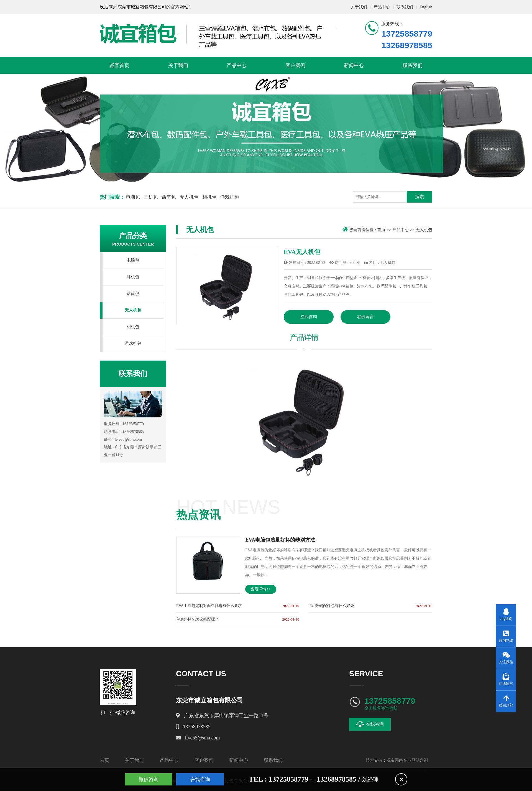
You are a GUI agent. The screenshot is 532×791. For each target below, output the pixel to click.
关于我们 (359, 7)
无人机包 (189, 197)
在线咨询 (370, 724)
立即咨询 (309, 317)
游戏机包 (230, 197)
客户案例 (295, 65)
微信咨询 (149, 779)
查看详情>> (261, 589)
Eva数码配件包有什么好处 (332, 606)
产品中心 (382, 7)
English (426, 7)
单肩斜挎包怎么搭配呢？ (198, 619)
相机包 (209, 197)
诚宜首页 (119, 65)
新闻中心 (354, 65)
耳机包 (151, 197)
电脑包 (133, 197)
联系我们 (405, 7)
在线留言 (365, 317)
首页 (381, 230)
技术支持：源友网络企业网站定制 (397, 760)
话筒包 (169, 197)
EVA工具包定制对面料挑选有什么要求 (209, 606)
